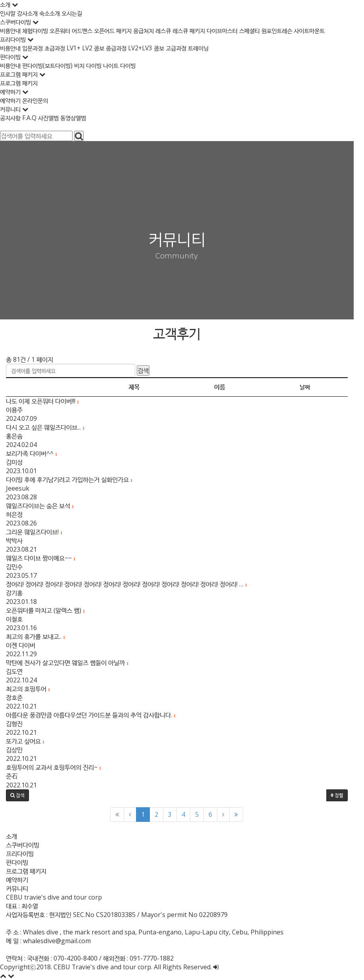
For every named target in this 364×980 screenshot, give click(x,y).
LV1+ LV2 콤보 (92, 48)
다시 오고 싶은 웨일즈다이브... (45, 427)
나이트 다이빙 (128, 65)
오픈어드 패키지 (122, 31)
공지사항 (12, 118)
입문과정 (36, 48)
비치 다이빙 (95, 65)
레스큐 (176, 31)
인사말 (9, 13)
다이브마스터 (239, 31)
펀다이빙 (17, 862)
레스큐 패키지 (203, 31)
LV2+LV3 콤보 (157, 48)
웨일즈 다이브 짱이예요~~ (41, 558)
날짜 (314, 387)
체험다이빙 (38, 31)
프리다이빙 (20, 854)
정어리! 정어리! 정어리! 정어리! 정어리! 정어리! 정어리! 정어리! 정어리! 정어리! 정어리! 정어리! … (126, 584)
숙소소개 (54, 13)
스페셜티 (268, 31)
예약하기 (12, 100)
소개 (11, 836)
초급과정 (59, 48)
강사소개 (30, 13)
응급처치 (155, 31)
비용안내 (12, 31)
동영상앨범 (77, 118)
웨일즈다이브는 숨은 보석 (40, 506)
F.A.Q (32, 118)
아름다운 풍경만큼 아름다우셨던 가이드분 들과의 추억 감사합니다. (91, 715)
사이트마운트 (331, 31)
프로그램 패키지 (20, 83)
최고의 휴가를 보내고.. (35, 636)
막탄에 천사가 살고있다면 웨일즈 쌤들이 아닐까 (67, 663)
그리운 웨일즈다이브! (34, 532)
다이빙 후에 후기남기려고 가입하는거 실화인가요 (69, 479)
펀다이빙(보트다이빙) (52, 65)
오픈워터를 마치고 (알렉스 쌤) (45, 610)
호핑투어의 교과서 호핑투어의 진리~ (54, 767)
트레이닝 (213, 48)
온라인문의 (38, 100)
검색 (143, 371)
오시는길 (77, 13)
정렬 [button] (347, 795)
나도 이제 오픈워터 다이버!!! (42, 401)
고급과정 (190, 48)
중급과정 (125, 48)
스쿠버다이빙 (23, 845)
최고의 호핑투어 (28, 689)
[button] (17, 795)
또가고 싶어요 (25, 741)
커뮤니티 (17, 888)
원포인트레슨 (297, 31)
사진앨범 (52, 118)
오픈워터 (65, 31)
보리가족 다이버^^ (32, 453)
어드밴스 (89, 31)
